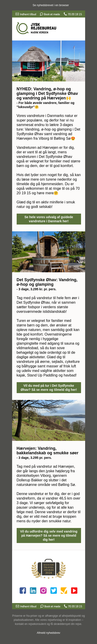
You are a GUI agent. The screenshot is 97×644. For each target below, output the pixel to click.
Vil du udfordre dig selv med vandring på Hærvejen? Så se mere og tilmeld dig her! (49, 535)
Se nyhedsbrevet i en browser (51, 5)
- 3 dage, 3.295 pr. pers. (34, 458)
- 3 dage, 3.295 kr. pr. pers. (37, 289)
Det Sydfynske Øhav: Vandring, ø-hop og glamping (47, 282)
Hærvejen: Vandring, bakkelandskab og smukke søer (48, 451)
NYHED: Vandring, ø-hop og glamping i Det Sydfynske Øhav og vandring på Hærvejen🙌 (47, 93)
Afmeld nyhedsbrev (48, 633)
